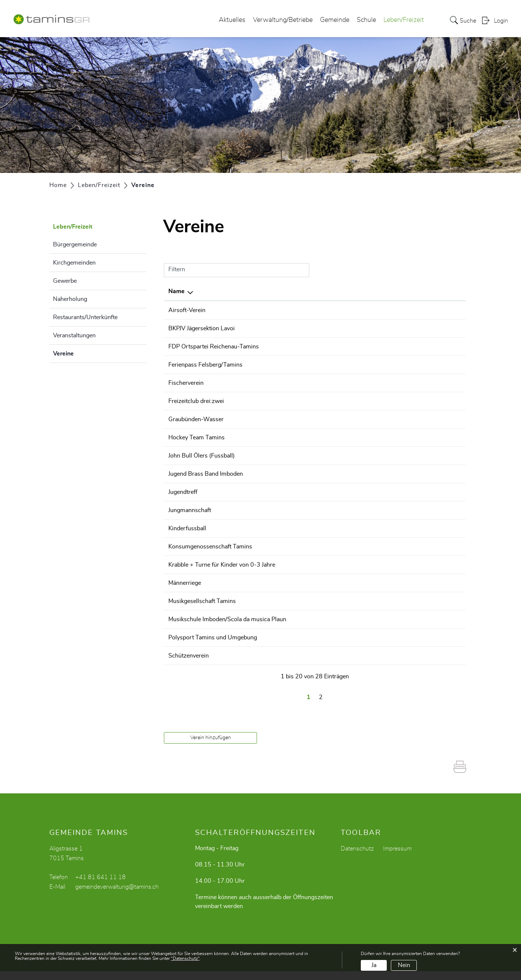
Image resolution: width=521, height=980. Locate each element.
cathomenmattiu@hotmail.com (397, 665)
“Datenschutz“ (185, 958)
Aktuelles (232, 20)
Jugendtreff (183, 492)
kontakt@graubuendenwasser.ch (399, 419)
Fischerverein (186, 383)
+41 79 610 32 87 (320, 547)
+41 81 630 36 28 (320, 619)
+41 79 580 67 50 (320, 310)
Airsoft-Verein (187, 310)
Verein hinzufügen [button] (211, 747)
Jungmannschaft (190, 510)
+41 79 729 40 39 (320, 383)
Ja (374, 965)
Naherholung (70, 299)
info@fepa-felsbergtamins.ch (394, 365)
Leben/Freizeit (404, 20)
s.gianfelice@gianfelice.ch (390, 347)
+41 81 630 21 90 (320, 328)
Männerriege (185, 583)
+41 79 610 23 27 (320, 347)
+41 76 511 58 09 (320, 601)
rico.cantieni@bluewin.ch (389, 601)
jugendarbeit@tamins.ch (388, 492)
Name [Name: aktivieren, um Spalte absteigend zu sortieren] (177, 291)
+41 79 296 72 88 (320, 365)
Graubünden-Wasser (196, 419)
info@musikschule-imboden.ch (397, 619)
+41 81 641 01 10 (320, 492)
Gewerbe (65, 281)
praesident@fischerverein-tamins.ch (404, 383)
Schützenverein (189, 665)
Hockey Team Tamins (197, 437)
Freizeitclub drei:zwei (196, 401)
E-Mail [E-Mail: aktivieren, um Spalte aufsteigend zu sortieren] (365, 291)
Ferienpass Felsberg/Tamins (205, 365)
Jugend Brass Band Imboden (206, 474)
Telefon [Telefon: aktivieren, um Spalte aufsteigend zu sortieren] (305, 291)
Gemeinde (335, 20)
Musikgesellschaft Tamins (202, 601)
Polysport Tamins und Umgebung (213, 646)
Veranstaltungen (74, 335)
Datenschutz (357, 858)
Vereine (82, 353)
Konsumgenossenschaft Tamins (210, 547)
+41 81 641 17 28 (320, 583)
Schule (366, 20)
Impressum (397, 858)
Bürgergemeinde (75, 245)
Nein (404, 965)
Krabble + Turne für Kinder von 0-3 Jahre (222, 565)
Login (501, 21)
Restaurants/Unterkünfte (85, 317)
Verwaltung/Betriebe (283, 20)
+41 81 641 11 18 (100, 886)
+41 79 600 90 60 (320, 401)
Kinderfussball (187, 528)
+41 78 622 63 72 (320, 474)
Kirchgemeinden (74, 263)
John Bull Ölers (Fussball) (202, 456)
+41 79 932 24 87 (320, 510)
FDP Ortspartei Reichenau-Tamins (214, 347)
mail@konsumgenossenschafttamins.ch (409, 547)
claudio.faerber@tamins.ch (391, 328)
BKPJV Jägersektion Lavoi (202, 328)
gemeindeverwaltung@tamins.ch (117, 896)
